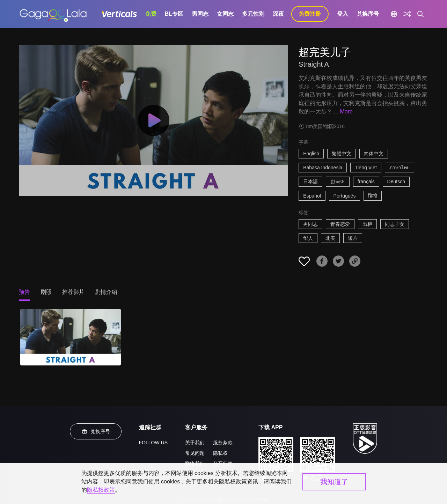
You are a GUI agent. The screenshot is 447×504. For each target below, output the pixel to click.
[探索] (407, 14)
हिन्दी (373, 196)
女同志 (225, 14)
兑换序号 (368, 14)
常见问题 (195, 453)
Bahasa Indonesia (323, 168)
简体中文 (374, 154)
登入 (343, 14)
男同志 (200, 14)
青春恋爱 (340, 224)
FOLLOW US (153, 443)
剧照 (46, 292)
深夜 (278, 14)
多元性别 (253, 14)
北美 (330, 238)
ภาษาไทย (400, 168)
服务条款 (223, 443)
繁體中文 (342, 154)
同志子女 (395, 224)
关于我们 (195, 443)
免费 (151, 14)
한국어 (338, 181)
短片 (353, 238)
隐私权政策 (101, 490)
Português (345, 196)
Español (312, 196)
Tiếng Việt (366, 168)
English (311, 154)
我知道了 (334, 482)
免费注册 (310, 14)
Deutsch (396, 181)
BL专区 (174, 14)
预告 (24, 292)
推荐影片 (73, 292)
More (346, 112)
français (366, 181)
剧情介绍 (106, 292)
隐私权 (220, 453)
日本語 (310, 181)
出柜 (367, 224)
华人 (308, 238)
